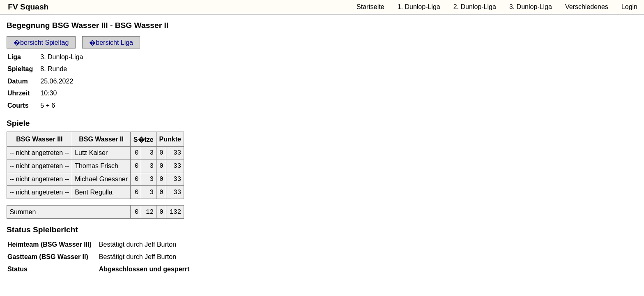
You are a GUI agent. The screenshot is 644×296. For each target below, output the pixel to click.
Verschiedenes (587, 7)
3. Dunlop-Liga (531, 7)
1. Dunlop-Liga (419, 7)
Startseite (370, 7)
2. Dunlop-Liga (475, 7)
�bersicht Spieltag (41, 43)
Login (629, 7)
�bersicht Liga (111, 43)
